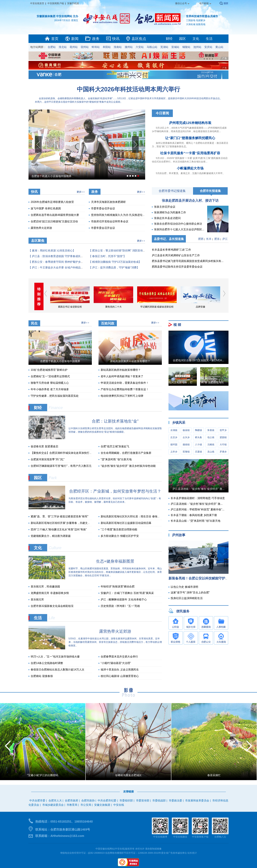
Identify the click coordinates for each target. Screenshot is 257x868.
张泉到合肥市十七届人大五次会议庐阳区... (179, 229)
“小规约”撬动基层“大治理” (116, 663)
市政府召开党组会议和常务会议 (110, 221)
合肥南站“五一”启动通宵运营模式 (50, 376)
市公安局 (86, 805)
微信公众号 (181, 3)
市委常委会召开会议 (103, 208)
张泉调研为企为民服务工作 (170, 212)
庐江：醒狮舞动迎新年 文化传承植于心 (124, 599)
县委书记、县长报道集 (169, 239)
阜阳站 (107, 47)
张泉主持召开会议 (165, 207)
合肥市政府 (71, 801)
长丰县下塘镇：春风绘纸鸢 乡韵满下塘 (194, 515)
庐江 (225, 239)
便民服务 (183, 611)
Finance (56, 408)
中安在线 (119, 805)
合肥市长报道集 (210, 191)
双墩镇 (186, 452)
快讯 (116, 39)
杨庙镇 (186, 430)
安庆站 (208, 47)
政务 (96, 39)
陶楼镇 (198, 430)
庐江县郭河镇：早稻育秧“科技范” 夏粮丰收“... (197, 509)
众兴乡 (186, 437)
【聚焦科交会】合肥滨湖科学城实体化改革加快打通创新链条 (67, 453)
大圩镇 (223, 444)
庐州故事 (179, 535)
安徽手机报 (73, 3)
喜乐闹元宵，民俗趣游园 (45, 587)
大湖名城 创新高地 (196, 24)
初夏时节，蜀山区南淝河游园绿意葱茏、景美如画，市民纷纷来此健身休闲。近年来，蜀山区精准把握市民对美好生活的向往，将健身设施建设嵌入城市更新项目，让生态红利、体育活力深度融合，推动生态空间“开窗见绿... (115, 572)
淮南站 (118, 47)
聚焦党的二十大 (133, 307)
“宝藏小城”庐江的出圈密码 (43, 775)
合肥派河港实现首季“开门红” (48, 459)
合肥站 (52, 47)
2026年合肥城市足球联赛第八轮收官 (52, 202)
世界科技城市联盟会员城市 (202, 16)
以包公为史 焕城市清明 (184, 587)
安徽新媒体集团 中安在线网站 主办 (57, 16)
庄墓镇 (198, 452)
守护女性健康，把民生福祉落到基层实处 (55, 396)
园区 (182, 39)
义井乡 (174, 452)
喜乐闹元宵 (37, 599)
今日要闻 (162, 113)
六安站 (140, 47)
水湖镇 (174, 430)
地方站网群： (38, 47)
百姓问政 (108, 323)
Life (52, 618)
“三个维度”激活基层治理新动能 (119, 529)
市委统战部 (159, 801)
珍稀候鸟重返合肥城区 (128, 775)
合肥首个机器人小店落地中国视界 (51, 176)
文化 (196, 39)
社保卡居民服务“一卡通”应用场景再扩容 (190, 153)
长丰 (209, 239)
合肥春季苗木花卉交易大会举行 (119, 657)
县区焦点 (139, 39)
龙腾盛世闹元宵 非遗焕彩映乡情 (50, 593)
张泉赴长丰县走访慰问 (167, 218)
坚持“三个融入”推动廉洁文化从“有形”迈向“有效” (59, 529)
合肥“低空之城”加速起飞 (115, 446)
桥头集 (198, 437)
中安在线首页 (37, 3)
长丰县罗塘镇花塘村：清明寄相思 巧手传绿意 (198, 498)
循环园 (174, 444)
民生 (34, 323)
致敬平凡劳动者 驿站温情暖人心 (50, 383)
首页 (55, 39)
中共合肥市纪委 (107, 801)
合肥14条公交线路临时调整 (47, 663)
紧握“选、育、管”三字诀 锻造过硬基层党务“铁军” (59, 516)
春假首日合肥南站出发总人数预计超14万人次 (57, 670)
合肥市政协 (88, 801)
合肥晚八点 (220, 837)
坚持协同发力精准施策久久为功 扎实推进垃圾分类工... (123, 215)
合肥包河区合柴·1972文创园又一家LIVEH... (198, 360)
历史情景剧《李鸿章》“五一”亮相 (120, 606)
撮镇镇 (186, 444)
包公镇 (211, 437)
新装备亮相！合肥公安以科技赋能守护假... (200, 578)
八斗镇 (198, 444)
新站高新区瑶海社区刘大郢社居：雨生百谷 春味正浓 (132, 516)
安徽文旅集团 (102, 805)
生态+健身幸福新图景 (115, 561)
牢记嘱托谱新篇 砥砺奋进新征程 (177, 307)
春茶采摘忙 (214, 775)
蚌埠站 (96, 47)
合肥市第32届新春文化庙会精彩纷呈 (52, 606)
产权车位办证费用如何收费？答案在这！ (125, 389)
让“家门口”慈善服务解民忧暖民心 (190, 138)
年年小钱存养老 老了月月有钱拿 (50, 389)
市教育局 (72, 805)
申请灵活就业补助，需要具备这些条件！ (125, 383)
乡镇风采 (179, 423)
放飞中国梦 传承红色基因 (46, 208)
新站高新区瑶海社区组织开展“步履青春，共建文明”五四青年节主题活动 (73, 523)
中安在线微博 (160, 837)
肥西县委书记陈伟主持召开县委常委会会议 (177, 267)
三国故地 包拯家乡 (196, 20)
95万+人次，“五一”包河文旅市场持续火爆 (55, 657)
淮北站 (63, 47)
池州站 (197, 47)
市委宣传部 (143, 801)
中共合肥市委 (37, 801)
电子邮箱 (204, 3)
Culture (55, 548)
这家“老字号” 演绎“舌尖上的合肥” (190, 593)
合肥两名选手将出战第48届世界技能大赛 (55, 215)
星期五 (75, 20)
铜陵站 (186, 47)
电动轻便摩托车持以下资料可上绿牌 (122, 396)
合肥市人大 (55, 801)
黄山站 (219, 47)
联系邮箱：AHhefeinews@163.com (60, 836)
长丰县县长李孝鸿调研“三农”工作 (171, 250)
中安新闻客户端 (56, 3)
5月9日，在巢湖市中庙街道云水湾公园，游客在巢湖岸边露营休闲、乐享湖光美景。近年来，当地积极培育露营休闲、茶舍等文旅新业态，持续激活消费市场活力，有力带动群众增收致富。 (115, 642)
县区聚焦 (38, 241)
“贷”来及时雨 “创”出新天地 (116, 459)
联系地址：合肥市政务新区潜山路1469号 (63, 830)
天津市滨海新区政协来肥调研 (108, 202)
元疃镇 (211, 444)
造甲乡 (223, 430)
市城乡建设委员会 (53, 805)
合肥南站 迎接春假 (42, 676)
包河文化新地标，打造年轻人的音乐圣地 (192, 382)
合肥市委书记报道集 (172, 191)
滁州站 (129, 47)
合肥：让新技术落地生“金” (115, 421)
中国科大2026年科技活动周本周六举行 (128, 89)
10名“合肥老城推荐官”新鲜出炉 (49, 370)
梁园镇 (223, 437)
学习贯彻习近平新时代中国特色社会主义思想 (50, 307)
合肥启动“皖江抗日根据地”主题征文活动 (54, 221)
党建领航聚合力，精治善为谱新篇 (51, 536)
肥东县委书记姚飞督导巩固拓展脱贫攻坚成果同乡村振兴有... (188, 261)
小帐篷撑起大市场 (190, 168)
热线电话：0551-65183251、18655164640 (64, 822)
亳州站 (74, 47)
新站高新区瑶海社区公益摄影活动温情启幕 (126, 523)
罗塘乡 (223, 452)
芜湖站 (164, 47)
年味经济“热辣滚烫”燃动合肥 (118, 587)
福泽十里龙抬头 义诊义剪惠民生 (120, 670)
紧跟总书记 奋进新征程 (90, 307)
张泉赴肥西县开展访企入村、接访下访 (190, 201)
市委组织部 (126, 801)
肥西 (201, 239)
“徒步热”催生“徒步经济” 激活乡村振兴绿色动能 (128, 466)
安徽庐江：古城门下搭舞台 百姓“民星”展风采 (127, 593)
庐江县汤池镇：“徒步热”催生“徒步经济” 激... (198, 489)
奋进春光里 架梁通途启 (44, 446)
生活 (209, 39)
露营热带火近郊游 (41, 228)
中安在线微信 (180, 837)
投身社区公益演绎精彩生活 (187, 598)
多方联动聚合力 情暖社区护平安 (120, 536)
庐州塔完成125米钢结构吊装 (190, 123)
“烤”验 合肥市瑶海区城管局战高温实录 (223, 382)
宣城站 (175, 47)
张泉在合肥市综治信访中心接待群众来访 (178, 224)
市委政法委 (175, 801)
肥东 (217, 239)
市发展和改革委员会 (197, 801)
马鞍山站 (152, 47)
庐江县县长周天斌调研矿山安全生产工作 (176, 255)
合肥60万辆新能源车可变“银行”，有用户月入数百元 (61, 466)
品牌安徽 (220, 307)
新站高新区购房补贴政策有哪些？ (130, 361)
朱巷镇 (211, 430)
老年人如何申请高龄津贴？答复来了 (122, 376)
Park (53, 478)
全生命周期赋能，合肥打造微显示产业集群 (126, 453)
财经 (169, 39)
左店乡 (174, 437)
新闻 (75, 39)
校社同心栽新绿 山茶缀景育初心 (120, 676)
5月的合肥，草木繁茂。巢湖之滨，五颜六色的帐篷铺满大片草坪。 (190, 173)
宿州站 (85, 47)
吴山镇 (211, 452)
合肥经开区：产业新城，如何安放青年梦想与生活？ (115, 491)
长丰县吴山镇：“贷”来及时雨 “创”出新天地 (195, 521)
